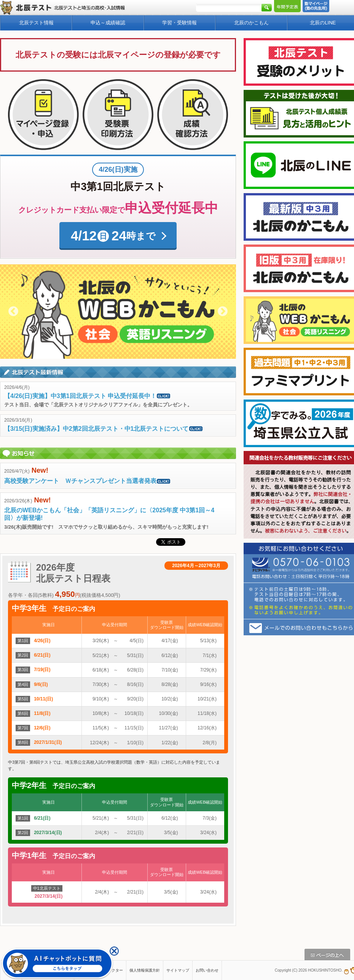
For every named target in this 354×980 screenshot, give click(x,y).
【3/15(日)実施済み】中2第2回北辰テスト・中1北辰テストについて (104, 429)
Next (223, 312)
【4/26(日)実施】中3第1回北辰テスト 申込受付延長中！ (88, 396)
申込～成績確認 (108, 23)
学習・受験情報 (179, 23)
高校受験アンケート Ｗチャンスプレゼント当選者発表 (88, 481)
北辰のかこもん (251, 23)
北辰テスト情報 (36, 23)
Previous (13, 312)
